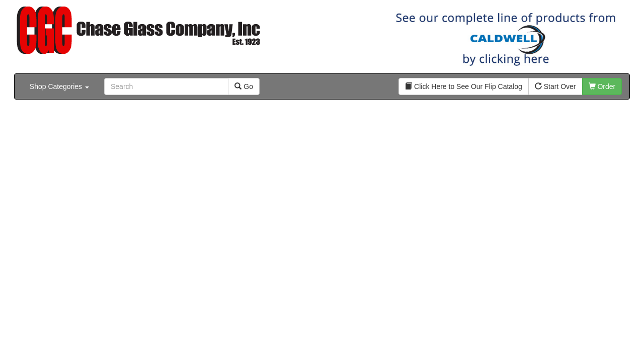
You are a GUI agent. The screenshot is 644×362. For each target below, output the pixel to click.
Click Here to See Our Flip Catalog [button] (464, 86)
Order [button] (602, 86)
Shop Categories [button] (59, 86)
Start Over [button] (555, 86)
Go (244, 86)
